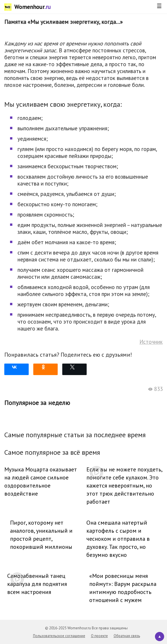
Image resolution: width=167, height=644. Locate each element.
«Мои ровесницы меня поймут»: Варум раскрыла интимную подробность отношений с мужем (123, 588)
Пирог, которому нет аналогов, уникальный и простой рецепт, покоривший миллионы (41, 535)
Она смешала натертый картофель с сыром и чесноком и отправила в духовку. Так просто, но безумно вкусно (118, 539)
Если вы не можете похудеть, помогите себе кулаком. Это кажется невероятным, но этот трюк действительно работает (124, 486)
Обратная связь (127, 636)
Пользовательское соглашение (59, 636)
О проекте (99, 636)
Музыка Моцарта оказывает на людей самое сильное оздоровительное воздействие (41, 481)
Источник (151, 342)
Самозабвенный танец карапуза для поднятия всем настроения (37, 584)
